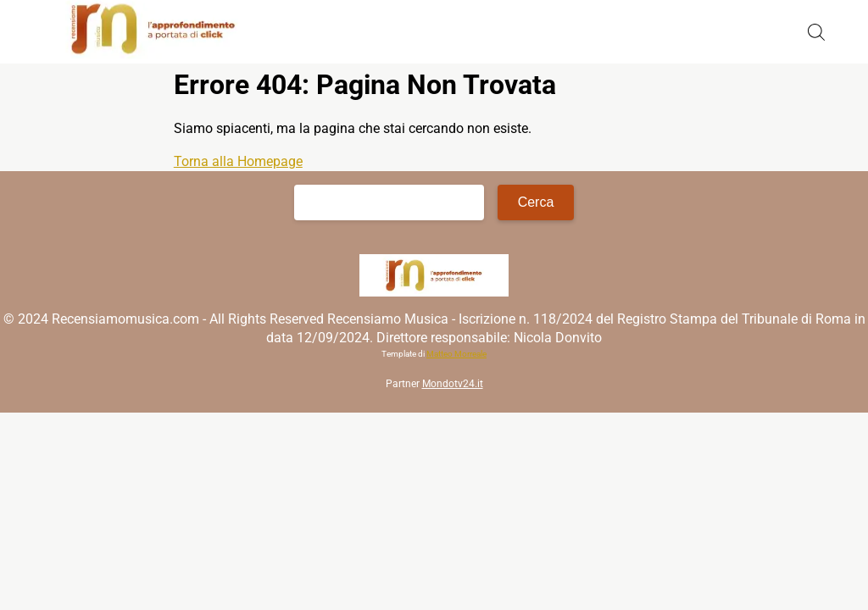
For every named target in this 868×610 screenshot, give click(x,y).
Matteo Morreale (456, 354)
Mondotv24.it (453, 384)
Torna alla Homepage (238, 161)
